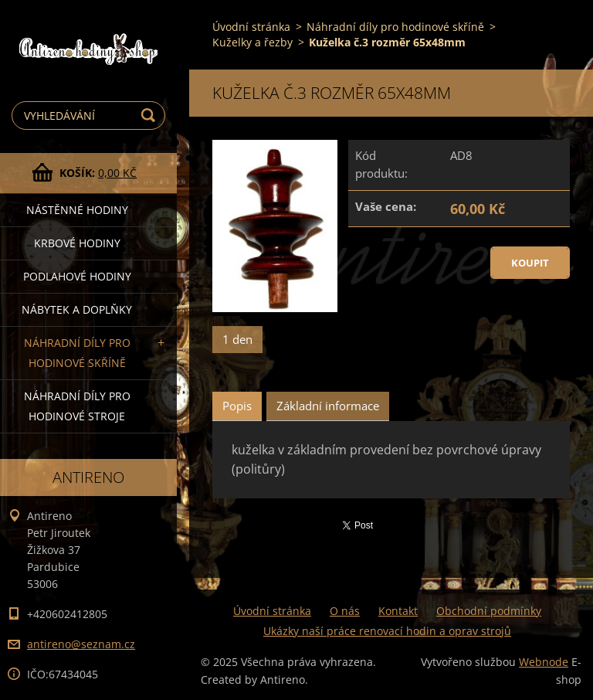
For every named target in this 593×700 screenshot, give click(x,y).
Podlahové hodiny (77, 276)
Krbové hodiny (77, 243)
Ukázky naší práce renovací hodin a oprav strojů (387, 631)
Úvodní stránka (251, 27)
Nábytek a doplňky (77, 309)
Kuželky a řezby (252, 42)
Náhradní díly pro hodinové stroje (77, 406)
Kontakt (398, 611)
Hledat (151, 116)
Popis (237, 406)
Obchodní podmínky (489, 611)
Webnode (544, 662)
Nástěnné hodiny (77, 210)
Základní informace (328, 406)
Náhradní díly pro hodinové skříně (77, 353)
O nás (345, 611)
